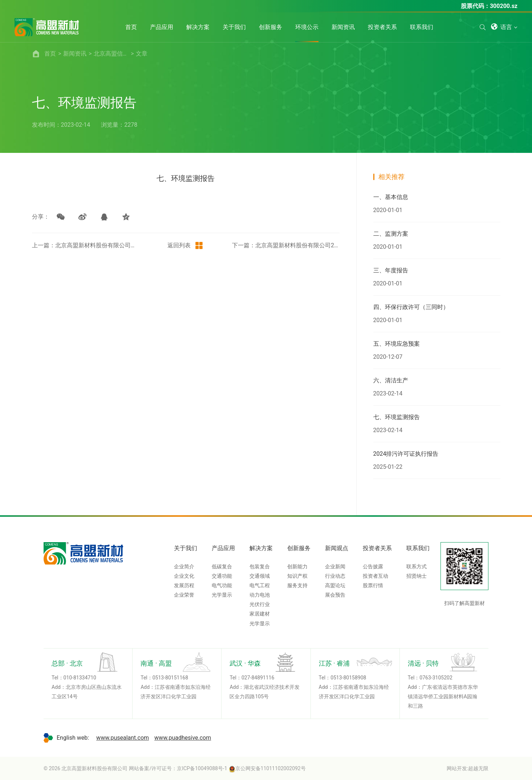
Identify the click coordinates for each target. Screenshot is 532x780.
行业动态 (335, 576)
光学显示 (222, 595)
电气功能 (222, 585)
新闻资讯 (75, 54)
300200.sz (504, 6)
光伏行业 (260, 604)
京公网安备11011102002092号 (267, 768)
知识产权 (297, 576)
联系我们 (418, 548)
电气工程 (260, 585)
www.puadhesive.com (183, 738)
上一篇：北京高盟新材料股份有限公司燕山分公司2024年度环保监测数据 (86, 245)
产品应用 (223, 548)
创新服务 (299, 548)
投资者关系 (377, 548)
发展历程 (184, 585)
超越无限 (478, 768)
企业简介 (184, 566)
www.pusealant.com (123, 738)
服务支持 (297, 585)
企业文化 (184, 576)
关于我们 (186, 548)
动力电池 (260, 595)
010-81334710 (80, 678)
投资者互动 (375, 576)
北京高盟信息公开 (111, 54)
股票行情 (373, 585)
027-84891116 (258, 678)
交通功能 (222, 576)
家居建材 (260, 614)
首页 (50, 54)
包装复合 (260, 566)
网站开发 (457, 768)
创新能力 (297, 566)
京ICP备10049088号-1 (202, 768)
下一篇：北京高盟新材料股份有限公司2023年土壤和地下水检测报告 (286, 245)
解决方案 (261, 548)
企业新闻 (335, 566)
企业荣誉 (184, 595)
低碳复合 (222, 566)
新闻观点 (337, 548)
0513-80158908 (348, 678)
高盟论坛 (335, 585)
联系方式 (417, 566)
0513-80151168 (170, 678)
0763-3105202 (436, 678)
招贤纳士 (417, 576)
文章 (142, 54)
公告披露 (373, 566)
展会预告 (335, 595)
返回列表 (186, 245)
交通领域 (260, 576)
